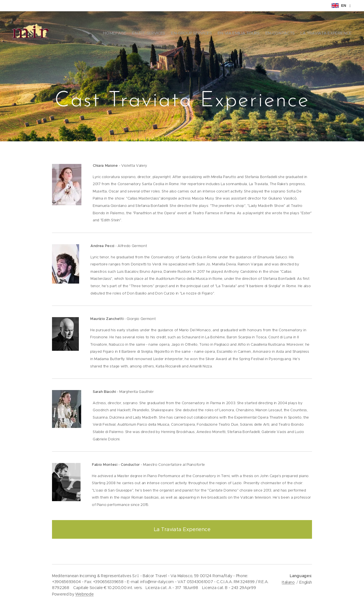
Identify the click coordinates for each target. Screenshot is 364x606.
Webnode (84, 594)
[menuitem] (324, 34)
